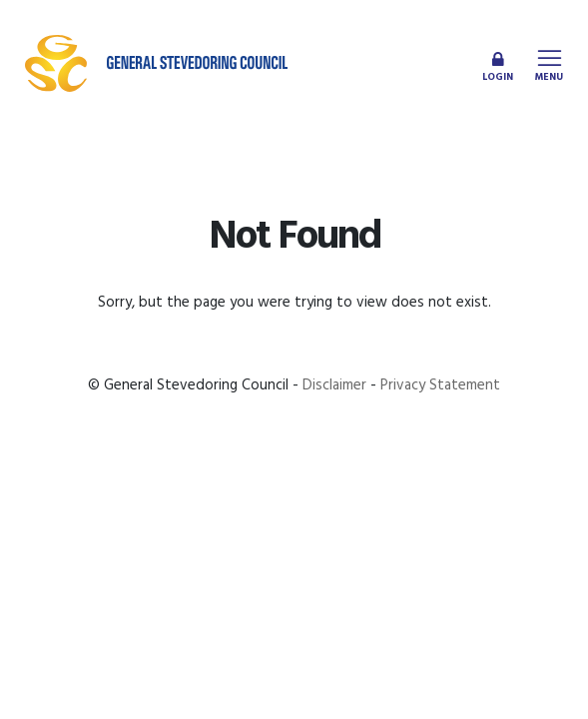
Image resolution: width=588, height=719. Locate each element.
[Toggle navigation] (549, 63)
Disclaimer (334, 385)
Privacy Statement (440, 385)
